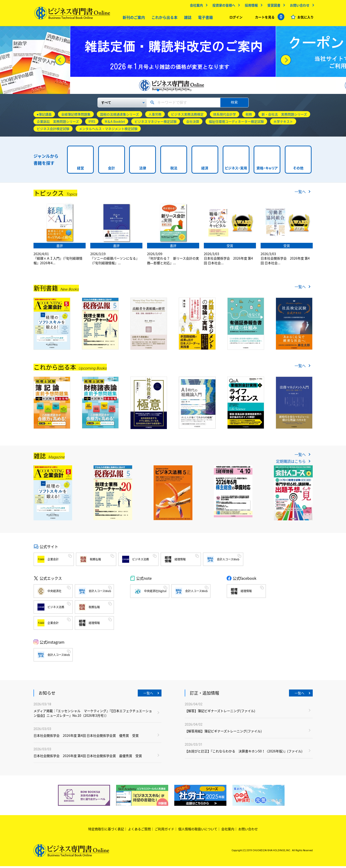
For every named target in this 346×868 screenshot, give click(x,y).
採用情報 (250, 6)
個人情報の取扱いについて (198, 831)
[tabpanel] (173, 62)
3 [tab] (167, 92)
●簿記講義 (44, 116)
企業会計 (53, 561)
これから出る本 (163, 18)
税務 (249, 116)
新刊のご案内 (133, 18)
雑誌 (187, 18)
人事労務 (155, 116)
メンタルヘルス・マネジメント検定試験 (108, 130)
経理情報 (180, 561)
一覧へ (300, 193)
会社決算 (193, 123)
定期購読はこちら (291, 463)
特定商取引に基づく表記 (106, 831)
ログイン (235, 18)
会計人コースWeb (228, 561)
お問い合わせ (299, 6)
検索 (234, 104)
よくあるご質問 (139, 831)
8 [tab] (191, 92)
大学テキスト (283, 123)
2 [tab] (163, 92)
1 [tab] (158, 92)
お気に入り (305, 18)
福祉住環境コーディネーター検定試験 (236, 123)
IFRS (92, 123)
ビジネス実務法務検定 (187, 116)
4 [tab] (172, 92)
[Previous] (60, 62)
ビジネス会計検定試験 (53, 130)
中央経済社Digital (155, 593)
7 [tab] (186, 92)
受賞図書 (273, 6)
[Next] (286, 62)
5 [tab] (177, 92)
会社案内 (195, 6)
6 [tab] (181, 92)
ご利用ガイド (165, 831)
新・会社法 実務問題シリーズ (284, 116)
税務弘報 (95, 561)
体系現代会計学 (225, 116)
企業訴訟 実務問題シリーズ (58, 123)
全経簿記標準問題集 (76, 116)
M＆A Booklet (115, 123)
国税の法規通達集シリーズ (119, 116)
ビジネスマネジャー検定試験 (156, 123)
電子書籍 (204, 18)
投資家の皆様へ (223, 6)
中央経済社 (54, 593)
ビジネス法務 (141, 561)
